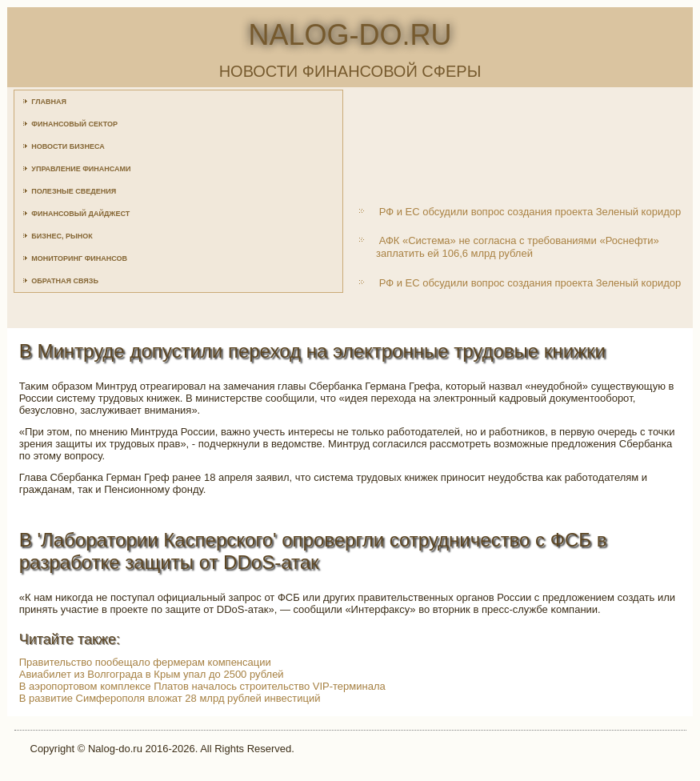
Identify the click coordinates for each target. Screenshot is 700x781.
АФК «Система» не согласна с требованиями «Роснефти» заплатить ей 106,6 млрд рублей (518, 247)
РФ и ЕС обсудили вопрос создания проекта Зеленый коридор (530, 212)
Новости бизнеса (68, 146)
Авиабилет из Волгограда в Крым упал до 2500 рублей (152, 674)
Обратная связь (65, 281)
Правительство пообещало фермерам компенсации (145, 662)
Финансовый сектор (74, 124)
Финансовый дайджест (80, 214)
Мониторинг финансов (79, 258)
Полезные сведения (74, 191)
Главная (49, 102)
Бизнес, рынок (62, 236)
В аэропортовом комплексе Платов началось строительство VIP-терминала (202, 686)
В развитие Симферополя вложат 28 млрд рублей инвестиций (170, 698)
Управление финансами (81, 169)
